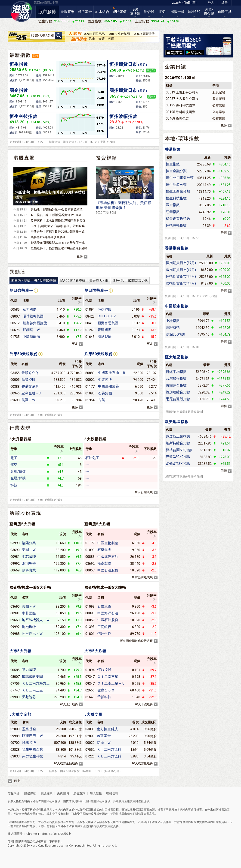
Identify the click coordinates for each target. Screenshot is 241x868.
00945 (15, 393)
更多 (80, 256)
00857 (90, 570)
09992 (15, 564)
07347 (90, 677)
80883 (90, 373)
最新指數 (20, 55)
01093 (90, 393)
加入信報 (96, 793)
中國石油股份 (108, 570)
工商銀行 (104, 627)
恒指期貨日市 (128, 64)
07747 (15, 690)
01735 (15, 337)
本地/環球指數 (182, 138)
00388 (15, 387)
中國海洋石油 (108, 557)
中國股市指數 (177, 306)
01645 (90, 337)
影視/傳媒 (18, 472)
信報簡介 (14, 793)
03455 (15, 373)
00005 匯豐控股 (144, 34)
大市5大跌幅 (95, 651)
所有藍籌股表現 (142, 577)
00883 (90, 557)
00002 (90, 380)
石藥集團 (105, 393)
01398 (90, 627)
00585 (15, 309)
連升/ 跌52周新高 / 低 (130, 281)
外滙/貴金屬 (209, 12)
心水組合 (102, 12)
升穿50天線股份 (24, 354)
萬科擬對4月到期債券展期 (48, 237)
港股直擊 (68, 12)
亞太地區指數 (177, 357)
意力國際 (30, 309)
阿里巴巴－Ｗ (32, 634)
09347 (90, 684)
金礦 (102, 39)
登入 (211, 3)
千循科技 (104, 697)
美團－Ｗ (28, 400)
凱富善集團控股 (35, 323)
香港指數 (173, 149)
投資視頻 (106, 158)
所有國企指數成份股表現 (136, 641)
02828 (15, 750)
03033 (15, 756)
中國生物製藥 (108, 386)
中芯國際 (29, 557)
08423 (90, 316)
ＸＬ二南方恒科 (109, 756)
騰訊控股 (29, 743)
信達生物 (104, 634)
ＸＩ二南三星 (108, 677)
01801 (90, 634)
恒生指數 (19, 64)
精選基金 (85, 12)
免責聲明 (63, 793)
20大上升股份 (69, 704)
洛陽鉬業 (29, 543)
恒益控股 (105, 309)
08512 (15, 323)
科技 (14, 485)
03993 (15, 543)
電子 (14, 458)
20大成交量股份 (142, 763)
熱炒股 (149, 12)
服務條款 (30, 793)
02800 (15, 729)
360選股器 (135, 12)
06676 (15, 330)
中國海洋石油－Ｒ (112, 373)
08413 (90, 323)
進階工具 (225, 12)
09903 (15, 697)
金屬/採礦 (18, 478)
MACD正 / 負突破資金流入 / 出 (84, 281)
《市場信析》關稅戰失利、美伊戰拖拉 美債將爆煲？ (124, 207)
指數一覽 (177, 12)
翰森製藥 (104, 563)
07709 (15, 684)
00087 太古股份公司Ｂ (182, 99)
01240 (90, 330)
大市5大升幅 (20, 651)
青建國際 (105, 330)
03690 (15, 400)
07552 (90, 750)
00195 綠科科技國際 (181, 105)
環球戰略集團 (33, 316)
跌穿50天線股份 (99, 354)
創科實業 (29, 570)
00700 (15, 743)
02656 (90, 690)
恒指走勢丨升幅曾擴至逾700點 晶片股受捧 (59, 248)
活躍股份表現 (25, 513)
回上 (17, 781)
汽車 (92, 39)
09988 (15, 634)
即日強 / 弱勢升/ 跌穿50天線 (34, 281)
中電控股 (105, 380)
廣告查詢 (79, 793)
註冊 (225, 3)
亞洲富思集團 (108, 323)
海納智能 (105, 337)
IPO (162, 12)
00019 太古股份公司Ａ (182, 92)
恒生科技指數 (23, 116)
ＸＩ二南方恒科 (109, 749)
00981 (15, 557)
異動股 (17, 272)
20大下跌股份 (144, 704)
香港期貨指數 (177, 248)
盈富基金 (29, 729)
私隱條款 (46, 793)
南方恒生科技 (33, 756)
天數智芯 (29, 697)
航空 (14, 465)
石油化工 (92, 458)
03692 (90, 564)
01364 (90, 400)
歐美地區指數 (177, 422)
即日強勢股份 (21, 290)
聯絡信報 (112, 793)
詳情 (224, 233)
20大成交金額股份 (66, 763)
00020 (90, 743)
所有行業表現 (144, 492)
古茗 (102, 400)
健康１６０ (106, 690)
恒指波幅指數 (123, 116)
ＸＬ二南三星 (32, 690)
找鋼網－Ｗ (31, 330)
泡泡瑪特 (29, 563)
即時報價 (120, 12)
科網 (111, 39)
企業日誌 (176, 67)
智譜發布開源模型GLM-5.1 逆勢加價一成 (58, 243)
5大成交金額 (20, 714)
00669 (15, 570)
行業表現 (20, 428)
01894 (90, 309)
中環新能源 (31, 337)
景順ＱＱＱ (30, 373)
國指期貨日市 (128, 90)
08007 (15, 316)
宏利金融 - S (31, 393)
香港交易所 (30, 386)
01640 (90, 697)
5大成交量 (93, 714)
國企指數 (19, 90)
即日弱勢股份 (96, 290)
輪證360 (194, 12)
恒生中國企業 (33, 749)
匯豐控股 (28, 380)
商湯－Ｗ (104, 743)
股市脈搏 (47, 12)
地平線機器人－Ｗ (36, 620)
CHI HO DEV (107, 316)
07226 (90, 756)
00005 (15, 380)
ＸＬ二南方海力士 (36, 683)
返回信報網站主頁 (46, 3)
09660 (15, 620)
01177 (90, 387)
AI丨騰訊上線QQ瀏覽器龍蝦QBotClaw (56, 215)
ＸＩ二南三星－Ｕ (111, 683)
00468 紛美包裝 (177, 118)
